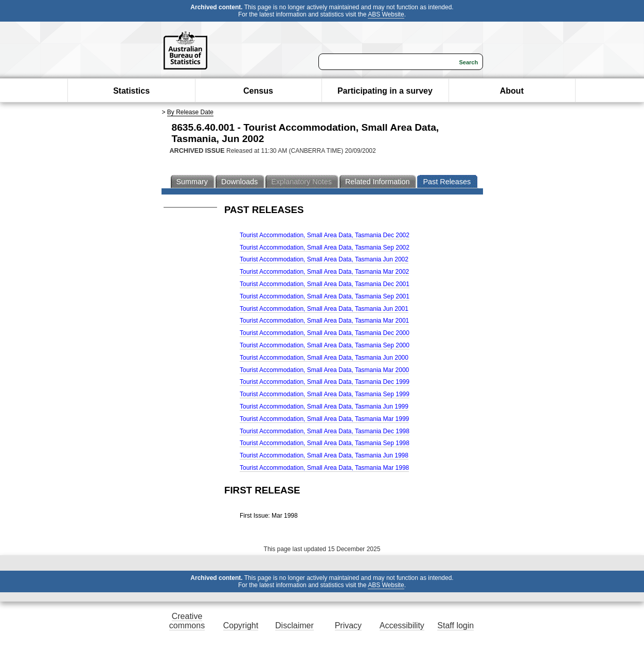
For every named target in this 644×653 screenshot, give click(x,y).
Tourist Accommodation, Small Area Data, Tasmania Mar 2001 (324, 321)
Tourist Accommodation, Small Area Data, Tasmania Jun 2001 (324, 309)
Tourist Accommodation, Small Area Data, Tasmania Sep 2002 (325, 248)
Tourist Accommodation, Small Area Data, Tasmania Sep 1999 (325, 394)
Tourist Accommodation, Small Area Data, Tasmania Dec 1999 (325, 382)
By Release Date (190, 112)
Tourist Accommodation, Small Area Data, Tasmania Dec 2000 (325, 333)
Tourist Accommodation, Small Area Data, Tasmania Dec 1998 (325, 431)
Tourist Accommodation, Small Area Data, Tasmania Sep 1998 (325, 443)
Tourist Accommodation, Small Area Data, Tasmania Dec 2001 (325, 284)
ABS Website (386, 14)
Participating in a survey (385, 91)
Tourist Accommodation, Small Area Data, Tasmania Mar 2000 (324, 370)
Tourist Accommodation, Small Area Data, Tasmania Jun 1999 (324, 407)
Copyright (241, 625)
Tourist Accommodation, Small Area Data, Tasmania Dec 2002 (325, 235)
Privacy (348, 625)
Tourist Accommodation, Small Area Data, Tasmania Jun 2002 (324, 259)
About (512, 91)
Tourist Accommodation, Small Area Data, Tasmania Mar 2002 (324, 272)
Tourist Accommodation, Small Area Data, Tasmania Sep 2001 (325, 296)
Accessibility (402, 625)
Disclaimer (294, 625)
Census (258, 91)
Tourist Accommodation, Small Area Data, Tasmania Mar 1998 (324, 468)
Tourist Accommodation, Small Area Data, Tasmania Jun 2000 (324, 358)
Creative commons (187, 621)
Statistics (131, 91)
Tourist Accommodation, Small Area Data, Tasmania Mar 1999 (324, 419)
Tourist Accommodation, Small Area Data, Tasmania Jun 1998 (324, 455)
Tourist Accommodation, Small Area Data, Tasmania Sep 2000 (325, 345)
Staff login (455, 625)
